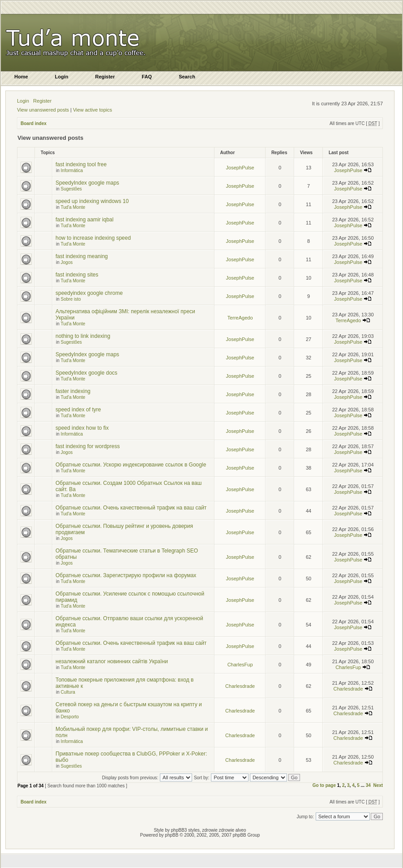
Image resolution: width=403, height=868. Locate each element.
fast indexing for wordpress (88, 446)
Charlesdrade (240, 686)
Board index (34, 123)
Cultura (68, 692)
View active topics (92, 110)
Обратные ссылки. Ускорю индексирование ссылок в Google (131, 465)
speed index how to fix (82, 428)
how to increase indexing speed (93, 238)
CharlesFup (240, 665)
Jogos (67, 262)
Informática (72, 171)
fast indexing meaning (82, 256)
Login (23, 101)
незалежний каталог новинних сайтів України (112, 661)
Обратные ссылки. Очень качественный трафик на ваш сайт (131, 508)
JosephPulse (240, 168)
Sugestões (71, 189)
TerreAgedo (240, 318)
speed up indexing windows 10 (92, 201)
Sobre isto (71, 299)
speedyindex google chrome (89, 293)
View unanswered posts (43, 110)
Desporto (70, 717)
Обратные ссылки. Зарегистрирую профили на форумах (126, 575)
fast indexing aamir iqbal (84, 220)
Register (42, 101)
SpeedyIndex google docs (86, 373)
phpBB (171, 835)
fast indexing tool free (81, 164)
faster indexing (73, 391)
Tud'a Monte (73, 207)
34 (368, 785)
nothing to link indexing (83, 336)
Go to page (324, 785)
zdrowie (227, 830)
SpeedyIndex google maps (87, 183)
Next (378, 785)
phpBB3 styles (185, 830)
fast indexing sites (77, 275)
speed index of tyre (78, 410)
